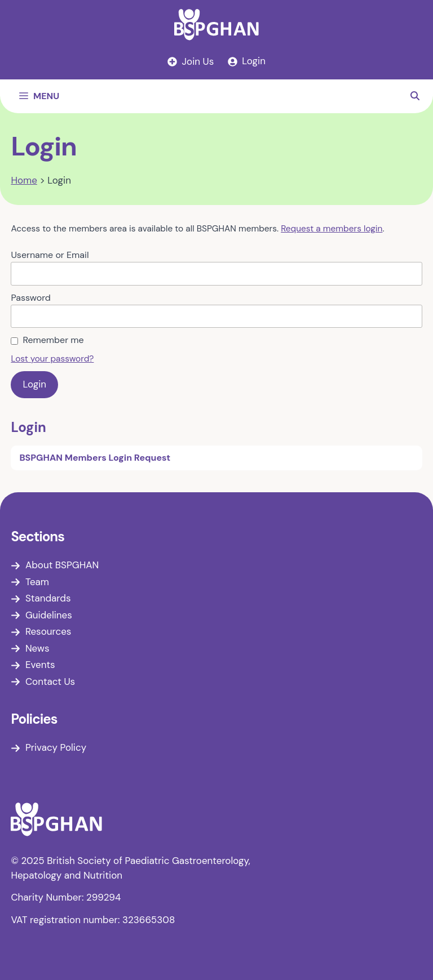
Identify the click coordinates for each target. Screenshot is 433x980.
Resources (48, 631)
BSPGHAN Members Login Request (95, 458)
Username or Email (50, 255)
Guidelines (49, 615)
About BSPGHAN (62, 565)
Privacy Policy (56, 747)
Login (28, 427)
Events (40, 665)
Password (30, 298)
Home (24, 180)
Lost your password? (52, 359)
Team (37, 582)
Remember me (53, 340)
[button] (415, 96)
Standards (48, 598)
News (37, 648)
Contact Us (50, 681)
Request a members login (332, 229)
